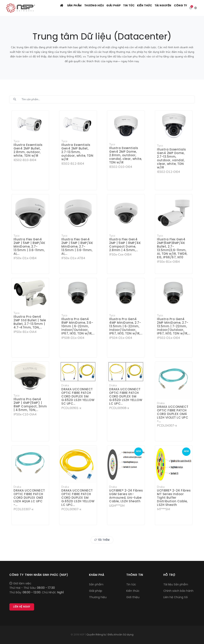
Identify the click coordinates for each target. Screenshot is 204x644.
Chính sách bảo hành (178, 591)
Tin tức (123, 8)
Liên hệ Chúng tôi (176, 597)
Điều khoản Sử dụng (121, 635)
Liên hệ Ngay (22, 607)
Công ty (180, 8)
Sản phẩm (63, 8)
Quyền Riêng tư (96, 635)
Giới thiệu (133, 597)
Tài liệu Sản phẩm (176, 585)
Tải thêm (102, 540)
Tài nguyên (160, 8)
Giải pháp (105, 8)
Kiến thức (140, 8)
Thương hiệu (84, 8)
